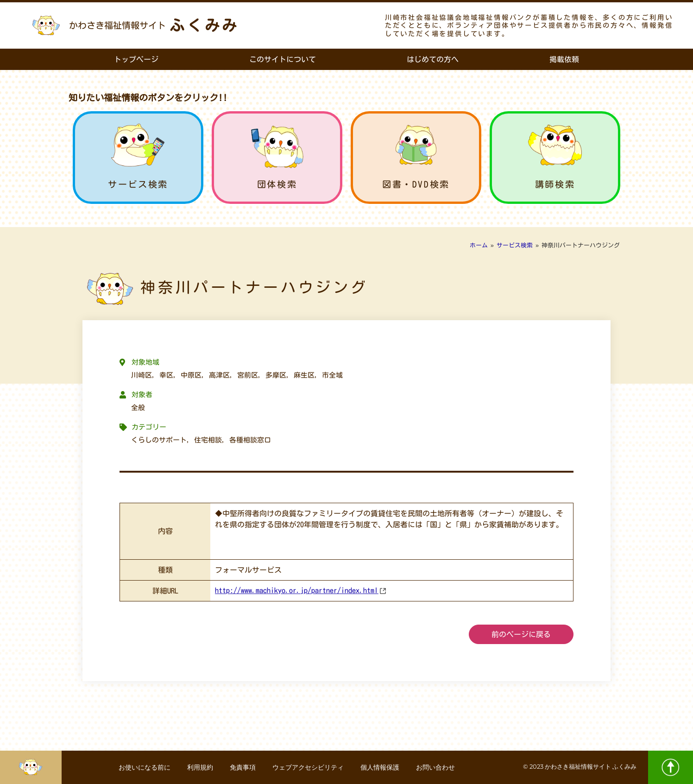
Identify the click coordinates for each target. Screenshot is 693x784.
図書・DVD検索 (416, 184)
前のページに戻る (521, 634)
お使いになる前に (140, 767)
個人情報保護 (383, 767)
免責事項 (242, 767)
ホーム (479, 245)
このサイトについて (283, 59)
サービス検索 (138, 184)
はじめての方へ (433, 59)
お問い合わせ (440, 767)
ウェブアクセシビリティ (309, 767)
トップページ (136, 59)
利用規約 (197, 767)
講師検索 (555, 184)
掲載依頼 (564, 59)
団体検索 (277, 184)
